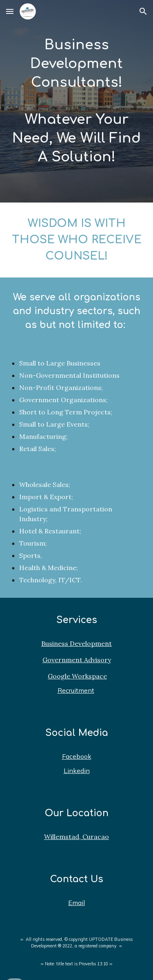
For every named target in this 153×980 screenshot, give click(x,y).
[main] (77, 101)
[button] (10, 11)
